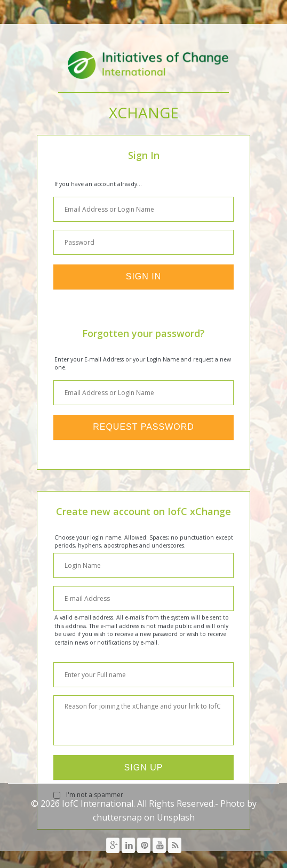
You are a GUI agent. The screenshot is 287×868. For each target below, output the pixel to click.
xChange (144, 112)
